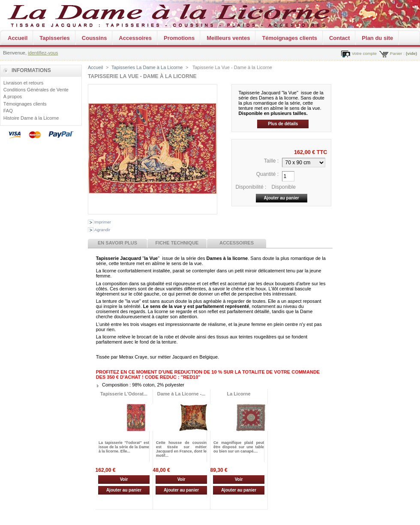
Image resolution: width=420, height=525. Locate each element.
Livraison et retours (24, 83)
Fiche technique (177, 243)
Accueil (18, 38)
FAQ (8, 111)
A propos (13, 97)
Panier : (397, 53)
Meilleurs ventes (228, 38)
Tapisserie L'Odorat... (124, 394)
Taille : (271, 161)
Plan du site (377, 38)
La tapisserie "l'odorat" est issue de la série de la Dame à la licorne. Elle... (124, 447)
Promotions (179, 38)
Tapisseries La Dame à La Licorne (147, 67)
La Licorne (239, 394)
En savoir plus (117, 243)
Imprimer (103, 222)
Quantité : (267, 174)
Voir (124, 479)
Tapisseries (55, 38)
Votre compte (364, 53)
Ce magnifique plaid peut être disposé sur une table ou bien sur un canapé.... (239, 447)
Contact (339, 38)
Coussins (94, 38)
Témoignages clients (289, 38)
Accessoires (135, 38)
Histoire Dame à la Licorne (31, 118)
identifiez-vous (43, 53)
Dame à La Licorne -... (181, 394)
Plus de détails (283, 124)
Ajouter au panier (124, 490)
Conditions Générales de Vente (36, 90)
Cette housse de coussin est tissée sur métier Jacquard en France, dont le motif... (181, 449)
